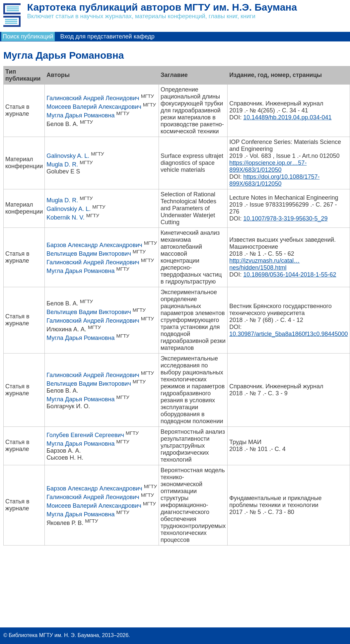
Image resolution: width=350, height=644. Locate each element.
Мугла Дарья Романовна (80, 115)
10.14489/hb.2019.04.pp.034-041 (287, 117)
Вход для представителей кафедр (107, 36)
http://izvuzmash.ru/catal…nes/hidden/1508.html (264, 264)
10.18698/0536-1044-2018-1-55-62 (290, 275)
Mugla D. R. (62, 164)
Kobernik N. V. (65, 218)
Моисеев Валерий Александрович (94, 107)
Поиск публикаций (28, 36)
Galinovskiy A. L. (69, 209)
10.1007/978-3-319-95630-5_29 (285, 219)
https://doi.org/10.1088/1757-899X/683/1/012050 (274, 180)
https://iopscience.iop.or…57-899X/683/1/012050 (268, 166)
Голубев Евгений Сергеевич (85, 435)
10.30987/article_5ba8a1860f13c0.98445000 (288, 334)
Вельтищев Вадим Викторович (89, 254)
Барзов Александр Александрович (94, 245)
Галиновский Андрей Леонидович (93, 98)
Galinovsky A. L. (68, 156)
